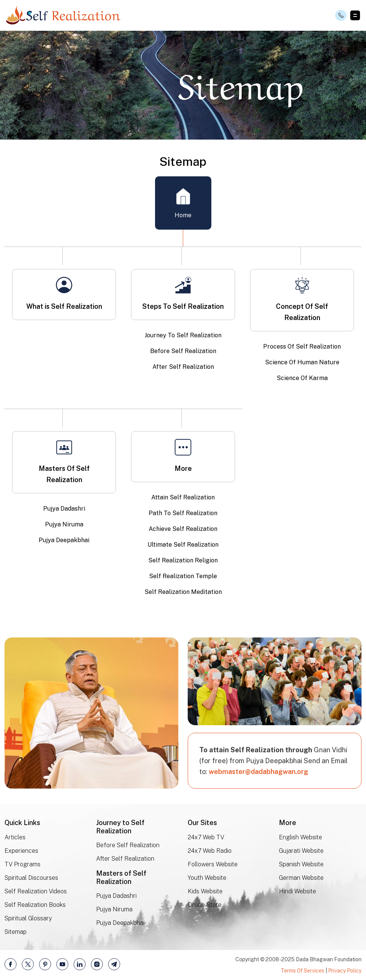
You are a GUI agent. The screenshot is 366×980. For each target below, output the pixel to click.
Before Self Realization (183, 351)
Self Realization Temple (183, 576)
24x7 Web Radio (210, 851)
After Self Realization (183, 367)
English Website (300, 838)
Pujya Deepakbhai (64, 540)
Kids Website (205, 892)
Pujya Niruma (64, 524)
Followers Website (213, 865)
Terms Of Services (303, 971)
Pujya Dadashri (64, 509)
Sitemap (16, 932)
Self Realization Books (35, 905)
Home (183, 203)
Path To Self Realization (183, 513)
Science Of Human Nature (302, 362)
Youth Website (207, 878)
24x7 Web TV (206, 838)
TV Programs (23, 865)
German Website (301, 878)
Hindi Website (297, 891)
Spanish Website (301, 865)
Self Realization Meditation (183, 592)
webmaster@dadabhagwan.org (258, 772)
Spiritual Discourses (31, 878)
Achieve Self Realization (183, 529)
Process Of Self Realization (302, 346)
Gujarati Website (301, 851)
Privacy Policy (345, 971)
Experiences (21, 851)
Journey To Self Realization (183, 335)
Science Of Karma (302, 378)
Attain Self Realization (183, 497)
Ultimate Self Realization (183, 545)
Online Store (205, 905)
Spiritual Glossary (28, 919)
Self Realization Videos (36, 892)
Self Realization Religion (183, 560)
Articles (15, 838)
